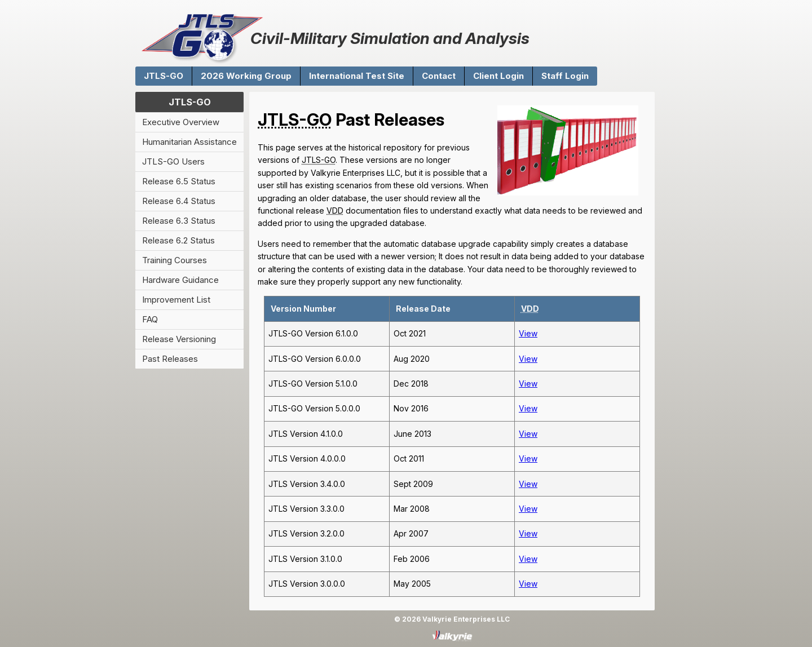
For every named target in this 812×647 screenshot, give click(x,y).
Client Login (498, 76)
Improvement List (176, 300)
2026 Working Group (246, 76)
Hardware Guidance (180, 280)
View (528, 333)
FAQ (150, 319)
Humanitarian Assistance (189, 142)
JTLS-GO (164, 76)
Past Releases (170, 359)
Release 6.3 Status (179, 221)
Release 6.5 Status (179, 181)
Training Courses (175, 260)
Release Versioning (179, 339)
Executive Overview (181, 122)
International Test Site (357, 76)
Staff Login (565, 76)
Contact (439, 76)
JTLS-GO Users (173, 161)
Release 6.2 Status (178, 240)
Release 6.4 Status (179, 201)
